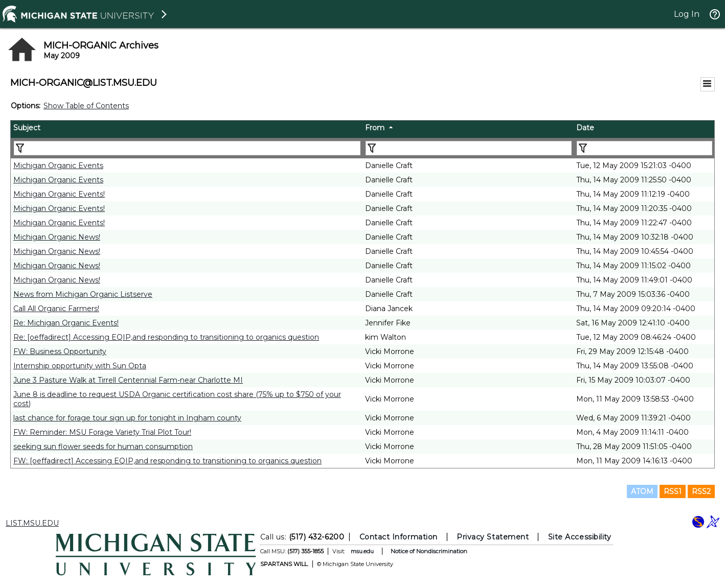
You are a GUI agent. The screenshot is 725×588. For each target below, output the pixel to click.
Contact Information (399, 537)
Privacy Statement (493, 537)
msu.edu (362, 551)
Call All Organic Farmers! (56, 309)
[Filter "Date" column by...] (644, 148)
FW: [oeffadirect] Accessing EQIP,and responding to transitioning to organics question (167, 461)
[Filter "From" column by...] (469, 148)
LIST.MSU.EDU (32, 523)
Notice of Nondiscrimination (429, 551)
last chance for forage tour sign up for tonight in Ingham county (127, 418)
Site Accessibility (580, 537)
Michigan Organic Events (58, 166)
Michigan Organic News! (57, 237)
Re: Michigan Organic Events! (66, 323)
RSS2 (701, 491)
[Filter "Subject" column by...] (187, 148)
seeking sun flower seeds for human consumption (103, 446)
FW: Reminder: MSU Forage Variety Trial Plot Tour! (102, 432)
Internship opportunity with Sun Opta (80, 366)
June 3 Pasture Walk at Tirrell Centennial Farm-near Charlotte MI (128, 380)
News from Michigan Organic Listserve (83, 294)
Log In (687, 14)
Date (585, 128)
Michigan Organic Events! (59, 194)
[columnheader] (187, 129)
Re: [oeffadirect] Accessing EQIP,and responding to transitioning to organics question (166, 337)
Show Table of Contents (86, 106)
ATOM (642, 491)
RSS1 (673, 491)
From (375, 128)
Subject (27, 128)
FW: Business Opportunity (60, 351)
